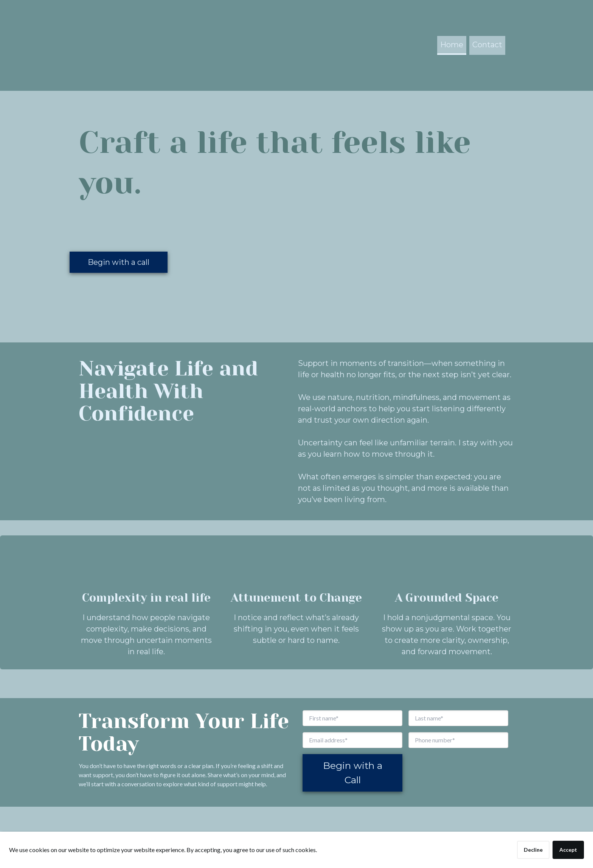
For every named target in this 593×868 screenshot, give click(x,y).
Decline (533, 850)
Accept (568, 850)
